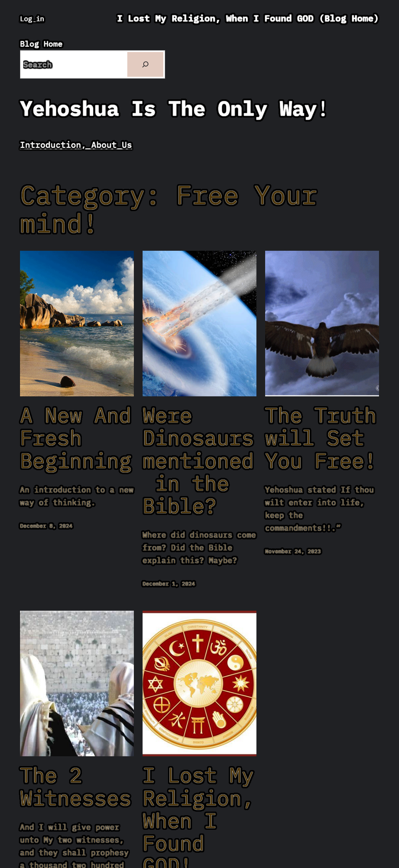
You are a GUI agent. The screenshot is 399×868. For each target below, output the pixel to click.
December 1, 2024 (169, 584)
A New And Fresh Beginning (76, 438)
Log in (32, 18)
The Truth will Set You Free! (321, 438)
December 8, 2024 (46, 526)
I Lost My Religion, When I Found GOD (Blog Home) (248, 18)
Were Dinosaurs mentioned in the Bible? (198, 460)
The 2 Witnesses (76, 786)
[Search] (145, 64)
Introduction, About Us (76, 144)
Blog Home (41, 43)
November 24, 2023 (293, 551)
